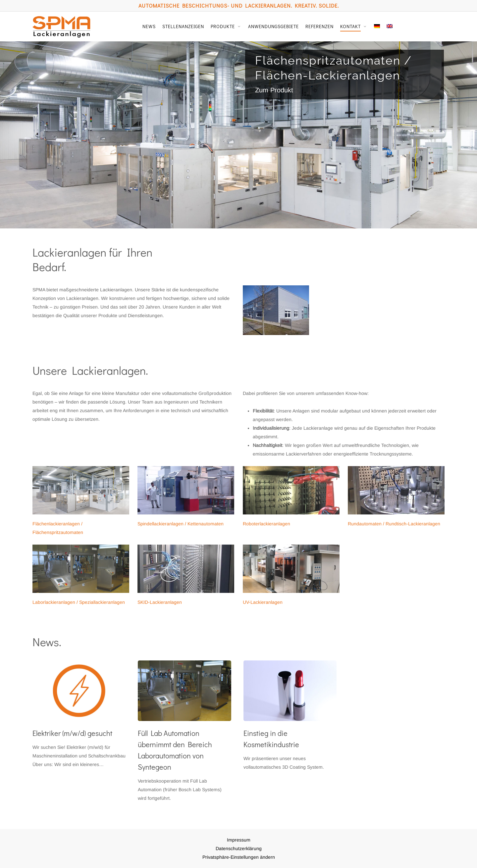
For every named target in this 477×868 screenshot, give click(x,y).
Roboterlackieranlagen (266, 524)
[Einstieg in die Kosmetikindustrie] (290, 716)
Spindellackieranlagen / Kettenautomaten (181, 524)
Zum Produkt (274, 90)
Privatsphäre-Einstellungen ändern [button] (239, 857)
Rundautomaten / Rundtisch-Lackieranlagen (394, 524)
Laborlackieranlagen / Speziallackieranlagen (79, 602)
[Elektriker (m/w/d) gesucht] (79, 715)
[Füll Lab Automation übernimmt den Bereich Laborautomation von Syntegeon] (184, 731)
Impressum (239, 840)
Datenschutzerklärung (239, 848)
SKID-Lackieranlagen (160, 602)
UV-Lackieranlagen (263, 602)
